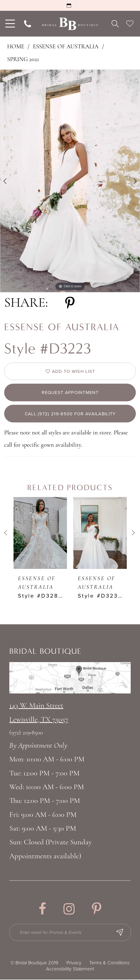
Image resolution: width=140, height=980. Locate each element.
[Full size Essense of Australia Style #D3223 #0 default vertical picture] (70, 181)
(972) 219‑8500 (26, 733)
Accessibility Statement (70, 969)
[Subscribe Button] (120, 933)
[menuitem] (9, 24)
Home (16, 47)
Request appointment (70, 393)
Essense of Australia (66, 47)
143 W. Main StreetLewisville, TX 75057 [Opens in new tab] (39, 713)
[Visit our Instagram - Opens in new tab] (69, 909)
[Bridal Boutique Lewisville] (70, 24)
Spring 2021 (23, 60)
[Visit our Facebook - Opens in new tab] (42, 909)
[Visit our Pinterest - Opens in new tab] (97, 909)
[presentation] (40, 533)
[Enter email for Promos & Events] (70, 933)
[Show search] (115, 24)
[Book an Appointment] (70, 5)
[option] (70, 181)
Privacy (74, 963)
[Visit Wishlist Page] (130, 24)
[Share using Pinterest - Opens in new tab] (70, 303)
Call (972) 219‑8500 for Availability (70, 414)
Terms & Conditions (109, 963)
